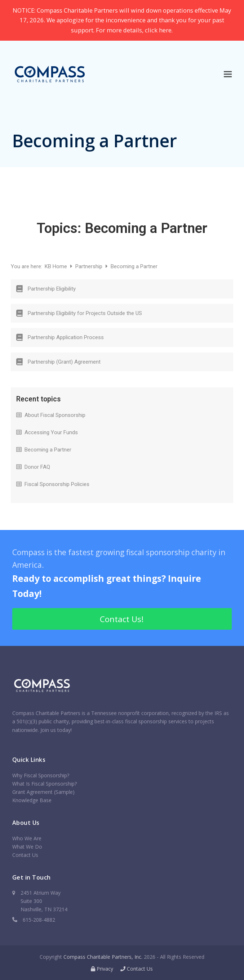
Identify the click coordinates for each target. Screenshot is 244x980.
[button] (228, 74)
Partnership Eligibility (52, 289)
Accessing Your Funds (51, 432)
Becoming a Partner (48, 450)
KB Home (57, 266)
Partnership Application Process (66, 337)
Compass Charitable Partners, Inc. (103, 957)
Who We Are (27, 838)
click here (158, 30)
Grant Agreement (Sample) (43, 792)
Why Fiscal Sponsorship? (41, 775)
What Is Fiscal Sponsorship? (45, 784)
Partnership (90, 266)
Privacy (102, 969)
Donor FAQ (37, 467)
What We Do (27, 847)
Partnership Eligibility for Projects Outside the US (85, 313)
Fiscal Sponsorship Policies (57, 484)
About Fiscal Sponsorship (55, 415)
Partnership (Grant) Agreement (64, 362)
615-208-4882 (39, 920)
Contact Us (25, 855)
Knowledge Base (32, 800)
